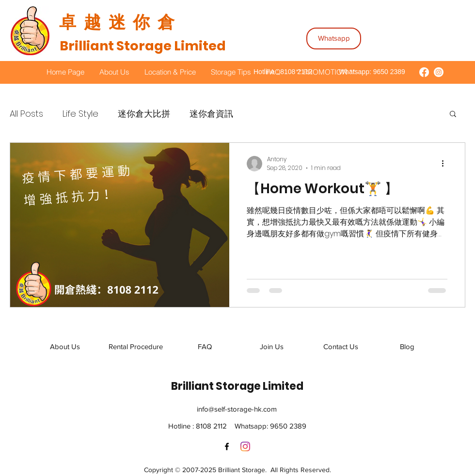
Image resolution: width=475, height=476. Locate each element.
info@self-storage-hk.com (237, 409)
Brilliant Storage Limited (143, 46)
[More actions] (446, 164)
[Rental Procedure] (136, 347)
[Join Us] (271, 347)
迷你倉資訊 (211, 114)
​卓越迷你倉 (121, 22)
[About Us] (65, 347)
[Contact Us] (341, 347)
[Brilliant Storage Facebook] (424, 72)
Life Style (80, 114)
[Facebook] (227, 446)
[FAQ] (205, 347)
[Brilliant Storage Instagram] (439, 72)
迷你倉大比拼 (144, 114)
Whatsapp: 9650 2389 (371, 72)
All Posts (26, 114)
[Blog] (407, 347)
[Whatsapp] (334, 38)
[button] (453, 115)
